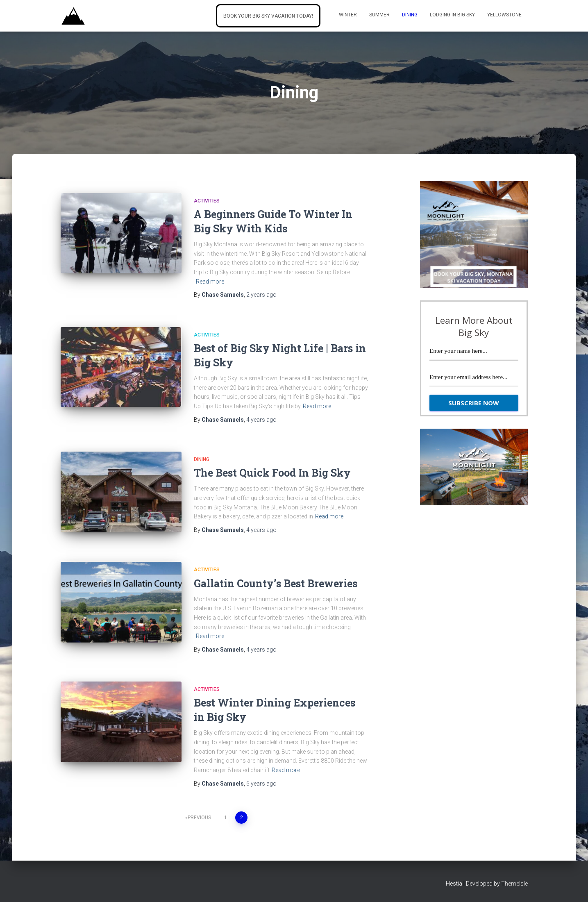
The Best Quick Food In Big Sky (272, 473)
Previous (199, 818)
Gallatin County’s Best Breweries (276, 583)
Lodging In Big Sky (452, 15)
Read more (210, 282)
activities (207, 201)
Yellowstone (504, 15)
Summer (379, 15)
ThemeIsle (514, 884)
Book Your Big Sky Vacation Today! (268, 16)
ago (261, 295)
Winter (348, 15)
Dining (410, 15)
